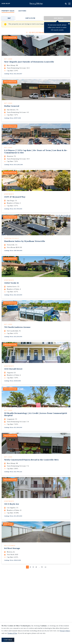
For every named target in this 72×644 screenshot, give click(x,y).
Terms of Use (12, 633)
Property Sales (8, 11)
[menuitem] (8, 11)
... (39, 574)
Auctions (22, 11)
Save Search (59, 18)
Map (9, 18)
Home (36, 4)
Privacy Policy (65, 631)
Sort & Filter (30, 18)
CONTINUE (8, 640)
